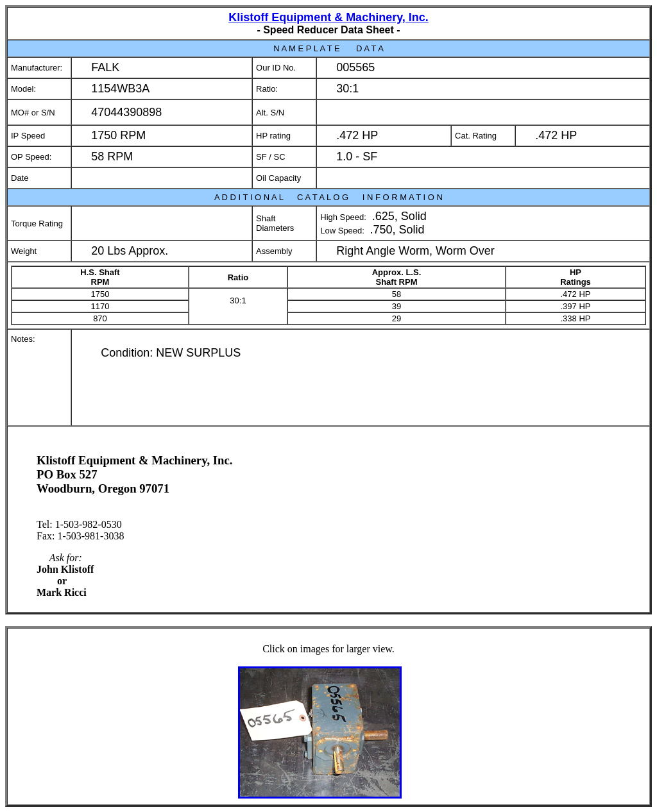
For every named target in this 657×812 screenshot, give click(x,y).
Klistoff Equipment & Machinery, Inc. (328, 17)
